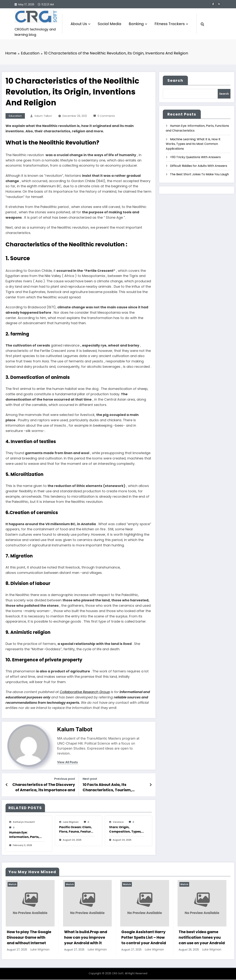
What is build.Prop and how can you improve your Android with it (86, 938)
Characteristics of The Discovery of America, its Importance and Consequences (44, 788)
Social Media (110, 24)
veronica (118, 822)
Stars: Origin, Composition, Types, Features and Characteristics (125, 830)
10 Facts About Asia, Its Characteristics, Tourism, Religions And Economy (107, 788)
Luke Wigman (71, 822)
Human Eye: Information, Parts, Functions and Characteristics (24, 835)
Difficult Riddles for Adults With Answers (199, 166)
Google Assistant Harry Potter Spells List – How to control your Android (144, 938)
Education (15, 116)
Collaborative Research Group (85, 692)
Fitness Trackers (171, 24)
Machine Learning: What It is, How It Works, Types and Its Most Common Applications (193, 144)
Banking (138, 24)
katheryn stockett (24, 822)
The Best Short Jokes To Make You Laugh (199, 175)
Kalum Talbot (43, 116)
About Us (80, 24)
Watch (12, 885)
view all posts (67, 763)
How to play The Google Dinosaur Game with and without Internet (29, 938)
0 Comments (106, 116)
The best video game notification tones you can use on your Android (202, 938)
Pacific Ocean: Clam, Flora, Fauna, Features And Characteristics (77, 830)
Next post (90, 779)
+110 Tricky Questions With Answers (195, 157)
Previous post (65, 779)
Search (175, 81)
